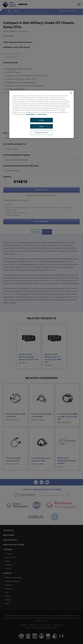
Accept (41, 120)
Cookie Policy (30, 114)
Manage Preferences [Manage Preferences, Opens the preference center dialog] (41, 133)
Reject (41, 126)
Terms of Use (42, 114)
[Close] (71, 93)
